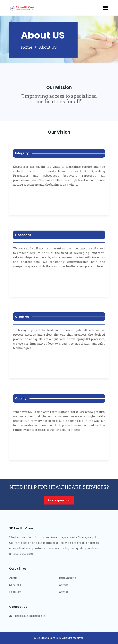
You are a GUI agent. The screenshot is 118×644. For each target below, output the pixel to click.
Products (15, 592)
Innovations (67, 578)
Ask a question (59, 500)
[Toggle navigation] (105, 8)
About (13, 578)
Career (64, 585)
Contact (64, 592)
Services (15, 585)
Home (26, 47)
